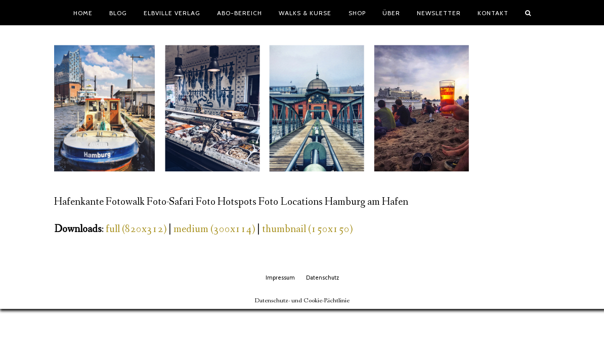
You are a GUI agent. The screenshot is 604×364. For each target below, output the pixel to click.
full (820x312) (136, 229)
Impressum (280, 278)
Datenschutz (322, 278)
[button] (528, 13)
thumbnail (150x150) (307, 229)
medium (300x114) (214, 229)
